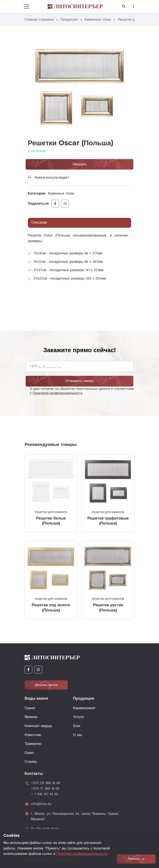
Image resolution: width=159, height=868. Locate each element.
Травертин (33, 744)
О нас (78, 735)
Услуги (78, 717)
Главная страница (39, 20)
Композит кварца (38, 726)
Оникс (29, 753)
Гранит (30, 708)
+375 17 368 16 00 (45, 789)
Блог (77, 726)
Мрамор (31, 717)
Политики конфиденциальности (82, 854)
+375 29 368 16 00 (46, 783)
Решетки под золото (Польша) (51, 607)
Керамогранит (84, 708)
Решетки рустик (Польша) (108, 607)
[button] (127, 39)
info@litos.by (41, 804)
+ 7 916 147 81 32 (44, 794)
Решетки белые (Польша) (51, 521)
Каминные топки (98, 20)
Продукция (69, 20)
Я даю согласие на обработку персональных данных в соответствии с (82, 391)
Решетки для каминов (51, 512)
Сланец (31, 762)
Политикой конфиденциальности (58, 393)
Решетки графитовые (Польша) (108, 521)
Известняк (33, 735)
